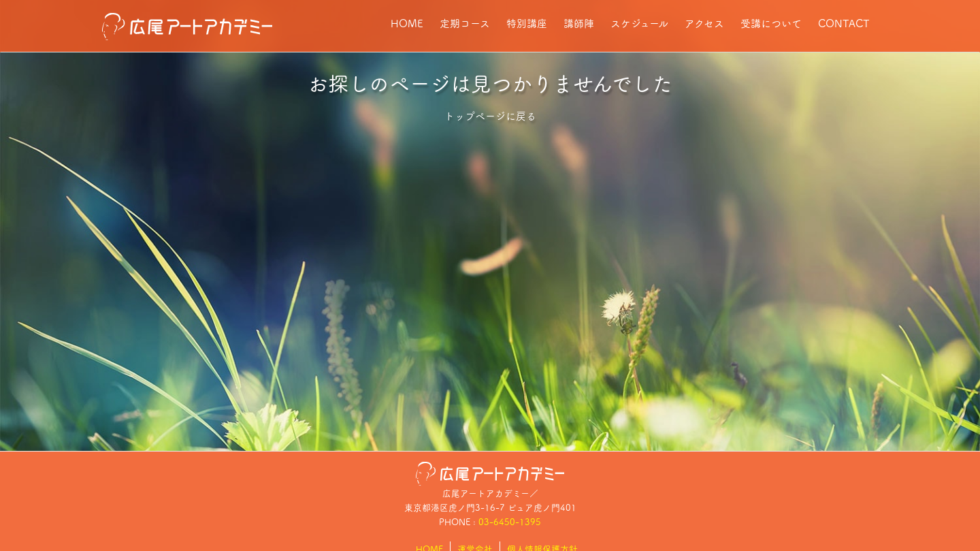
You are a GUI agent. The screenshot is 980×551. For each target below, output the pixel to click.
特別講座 (527, 23)
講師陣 (579, 23)
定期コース (465, 23)
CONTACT (844, 23)
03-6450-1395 (510, 521)
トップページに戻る (490, 115)
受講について (771, 23)
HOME (407, 23)
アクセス (704, 23)
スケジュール (639, 23)
